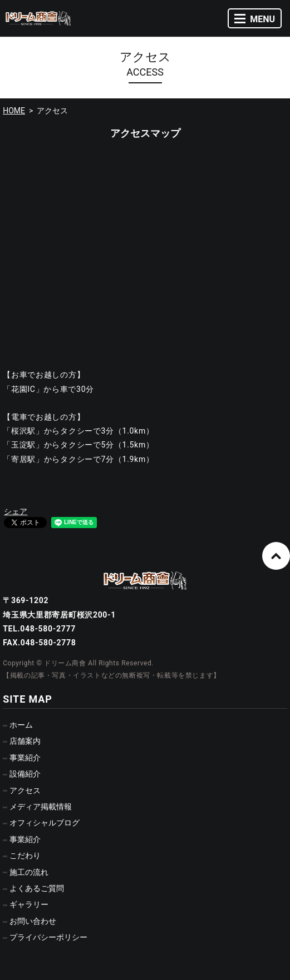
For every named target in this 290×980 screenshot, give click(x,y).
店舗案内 (25, 741)
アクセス (25, 790)
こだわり (25, 855)
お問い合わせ (33, 921)
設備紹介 (25, 774)
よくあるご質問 (37, 888)
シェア (16, 511)
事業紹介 (25, 758)
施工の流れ (29, 872)
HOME (14, 111)
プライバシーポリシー (48, 937)
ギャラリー (29, 904)
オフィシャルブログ (45, 823)
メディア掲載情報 (41, 807)
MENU (255, 19)
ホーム (21, 725)
